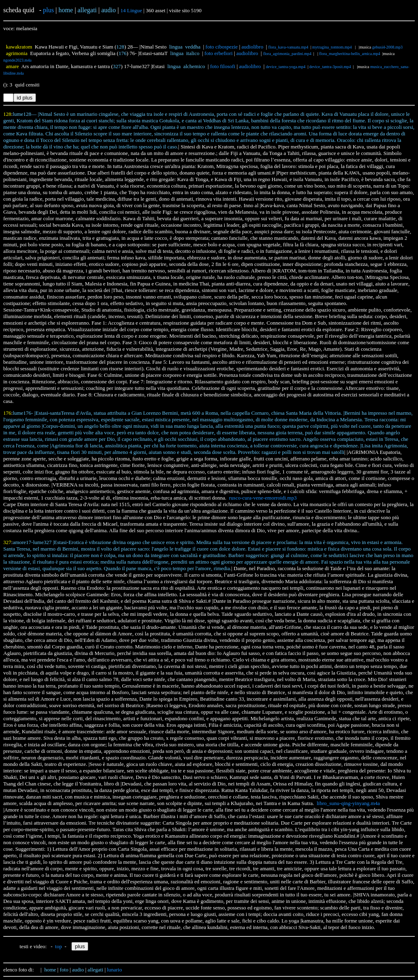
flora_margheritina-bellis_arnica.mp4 (350, 54)
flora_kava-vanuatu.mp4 (288, 47)
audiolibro (252, 47)
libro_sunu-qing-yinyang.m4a (348, 803)
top (59, 946)
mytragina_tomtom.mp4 (332, 47)
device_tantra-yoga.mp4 (286, 67)
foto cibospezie (221, 47)
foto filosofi (223, 66)
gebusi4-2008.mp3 (388, 47)
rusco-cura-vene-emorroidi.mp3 (263, 498)
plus (48, 10)
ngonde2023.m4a (17, 60)
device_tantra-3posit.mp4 (330, 67)
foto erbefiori (219, 53)
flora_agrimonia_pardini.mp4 (287, 54)
